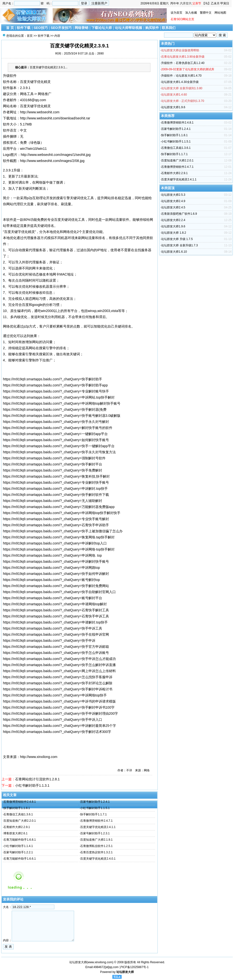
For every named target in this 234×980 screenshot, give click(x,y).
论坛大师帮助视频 (128, 28)
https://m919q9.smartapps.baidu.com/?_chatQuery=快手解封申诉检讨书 (58, 689)
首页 (30, 36)
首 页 (10, 28)
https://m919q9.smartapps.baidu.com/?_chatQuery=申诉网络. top (52, 555)
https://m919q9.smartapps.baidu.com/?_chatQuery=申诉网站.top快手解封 (59, 397)
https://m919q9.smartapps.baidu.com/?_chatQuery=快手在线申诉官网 (56, 634)
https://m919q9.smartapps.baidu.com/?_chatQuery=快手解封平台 (53, 464)
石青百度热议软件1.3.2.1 (96, 852)
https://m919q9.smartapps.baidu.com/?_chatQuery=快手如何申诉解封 (56, 574)
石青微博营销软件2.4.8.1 (20, 802)
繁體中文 (206, 13)
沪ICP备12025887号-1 (134, 967)
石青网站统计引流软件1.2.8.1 (37, 779)
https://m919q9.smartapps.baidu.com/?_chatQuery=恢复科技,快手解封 (56, 476)
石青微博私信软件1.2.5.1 (96, 846)
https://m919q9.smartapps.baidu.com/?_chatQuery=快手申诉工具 (53, 628)
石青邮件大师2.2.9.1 (17, 827)
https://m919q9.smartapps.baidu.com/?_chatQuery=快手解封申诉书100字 (59, 707)
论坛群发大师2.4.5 (173, 207)
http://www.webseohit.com (40, 112)
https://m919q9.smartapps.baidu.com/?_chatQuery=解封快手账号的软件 (58, 428)
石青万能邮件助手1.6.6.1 (20, 859)
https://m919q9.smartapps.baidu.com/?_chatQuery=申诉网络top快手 (55, 695)
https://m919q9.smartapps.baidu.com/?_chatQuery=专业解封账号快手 (56, 391)
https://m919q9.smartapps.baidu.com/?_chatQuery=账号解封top (51, 580)
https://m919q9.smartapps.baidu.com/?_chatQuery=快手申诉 (49, 641)
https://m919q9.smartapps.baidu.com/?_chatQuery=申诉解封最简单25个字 (59, 726)
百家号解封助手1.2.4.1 (95, 802)
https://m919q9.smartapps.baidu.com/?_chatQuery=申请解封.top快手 (55, 622)
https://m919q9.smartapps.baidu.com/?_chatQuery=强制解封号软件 (54, 458)
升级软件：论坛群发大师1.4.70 (181, 76)
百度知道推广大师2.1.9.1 (96, 840)
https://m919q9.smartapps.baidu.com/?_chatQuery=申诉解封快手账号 (56, 561)
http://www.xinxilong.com (39, 757)
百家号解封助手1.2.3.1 (95, 833)
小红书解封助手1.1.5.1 (95, 808)
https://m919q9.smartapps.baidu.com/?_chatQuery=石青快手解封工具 (56, 610)
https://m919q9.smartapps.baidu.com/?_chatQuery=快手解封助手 (53, 379)
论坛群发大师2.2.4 (173, 220)
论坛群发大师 (125, 972)
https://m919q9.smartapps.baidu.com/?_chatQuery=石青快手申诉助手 (56, 525)
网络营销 (81, 28)
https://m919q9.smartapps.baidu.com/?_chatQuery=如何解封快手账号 (56, 440)
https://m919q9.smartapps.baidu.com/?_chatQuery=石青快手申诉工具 (56, 616)
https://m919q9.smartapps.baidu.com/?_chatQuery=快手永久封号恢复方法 (59, 452)
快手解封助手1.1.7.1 (93, 814)
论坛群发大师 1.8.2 (174, 233)
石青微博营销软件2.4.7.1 (96, 821)
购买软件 (152, 28)
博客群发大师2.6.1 (15, 833)
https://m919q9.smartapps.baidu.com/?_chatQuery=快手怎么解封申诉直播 (59, 665)
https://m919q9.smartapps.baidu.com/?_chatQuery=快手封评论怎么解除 (58, 683)
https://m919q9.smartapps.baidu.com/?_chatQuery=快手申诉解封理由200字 (60, 713)
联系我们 (169, 28)
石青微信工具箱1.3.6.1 (18, 814)
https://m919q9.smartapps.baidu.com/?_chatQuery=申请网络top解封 (55, 604)
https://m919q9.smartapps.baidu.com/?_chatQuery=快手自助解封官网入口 (59, 592)
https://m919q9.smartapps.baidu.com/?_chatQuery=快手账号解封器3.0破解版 (62, 416)
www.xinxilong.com (100, 962)
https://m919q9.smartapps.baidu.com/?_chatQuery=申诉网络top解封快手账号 (62, 403)
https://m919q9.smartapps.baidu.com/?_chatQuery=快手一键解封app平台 (59, 446)
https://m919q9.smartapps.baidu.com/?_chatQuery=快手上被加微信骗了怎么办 (63, 531)
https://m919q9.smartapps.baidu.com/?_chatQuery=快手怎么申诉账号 (56, 653)
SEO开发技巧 (61, 28)
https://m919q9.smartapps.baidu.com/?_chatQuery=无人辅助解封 (53, 501)
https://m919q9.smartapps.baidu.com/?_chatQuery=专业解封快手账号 (56, 482)
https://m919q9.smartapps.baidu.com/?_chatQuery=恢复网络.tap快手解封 (59, 537)
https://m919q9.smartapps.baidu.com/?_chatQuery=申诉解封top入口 (55, 543)
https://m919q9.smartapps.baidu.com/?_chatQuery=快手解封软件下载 (56, 495)
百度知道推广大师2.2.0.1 (20, 821)
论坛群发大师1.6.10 (174, 252)
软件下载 (24, 28)
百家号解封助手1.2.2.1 (18, 852)
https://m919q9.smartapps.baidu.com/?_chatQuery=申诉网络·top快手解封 (59, 549)
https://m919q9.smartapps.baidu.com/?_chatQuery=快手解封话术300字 (57, 732)
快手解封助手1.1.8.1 (17, 808)
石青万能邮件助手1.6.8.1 (20, 840)
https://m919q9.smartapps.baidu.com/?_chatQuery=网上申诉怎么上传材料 (59, 671)
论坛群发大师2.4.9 (173, 201)
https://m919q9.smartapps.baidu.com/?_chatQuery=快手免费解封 (53, 470)
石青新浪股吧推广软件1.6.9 (179, 214)
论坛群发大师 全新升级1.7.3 (179, 245)
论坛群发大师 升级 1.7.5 (177, 239)
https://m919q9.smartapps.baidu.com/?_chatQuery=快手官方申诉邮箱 (56, 647)
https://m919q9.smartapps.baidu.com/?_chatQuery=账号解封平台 (53, 598)
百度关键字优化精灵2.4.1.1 (98, 827)
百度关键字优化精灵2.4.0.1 (98, 859)
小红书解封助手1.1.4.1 (18, 846)
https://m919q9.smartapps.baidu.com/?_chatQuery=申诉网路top (51, 568)
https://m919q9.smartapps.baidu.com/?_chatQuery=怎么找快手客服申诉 (58, 677)
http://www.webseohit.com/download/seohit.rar (55, 118)
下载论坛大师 (102, 28)
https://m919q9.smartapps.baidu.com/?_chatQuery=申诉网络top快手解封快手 (62, 513)
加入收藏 (191, 13)
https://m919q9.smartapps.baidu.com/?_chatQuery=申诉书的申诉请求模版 (59, 701)
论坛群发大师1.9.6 (173, 107)
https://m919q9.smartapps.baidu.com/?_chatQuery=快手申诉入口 (53, 720)
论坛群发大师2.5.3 (173, 195)
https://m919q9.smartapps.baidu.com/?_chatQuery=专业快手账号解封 (56, 519)
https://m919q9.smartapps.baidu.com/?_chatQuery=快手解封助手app (55, 385)
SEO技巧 (41, 28)
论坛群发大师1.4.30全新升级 (180, 82)
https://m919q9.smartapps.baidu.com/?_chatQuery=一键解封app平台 (55, 434)
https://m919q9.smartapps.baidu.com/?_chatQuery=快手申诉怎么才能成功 (59, 659)
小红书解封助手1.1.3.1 (32, 785)
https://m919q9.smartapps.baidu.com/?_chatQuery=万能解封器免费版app (59, 507)
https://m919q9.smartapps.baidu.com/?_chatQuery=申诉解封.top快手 (55, 489)
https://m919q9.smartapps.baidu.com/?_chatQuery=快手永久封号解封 (56, 422)
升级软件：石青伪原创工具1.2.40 (183, 63)
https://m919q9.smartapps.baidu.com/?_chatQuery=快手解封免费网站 (56, 586)
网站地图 (220, 13)
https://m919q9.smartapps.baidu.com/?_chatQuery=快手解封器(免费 (55, 410)
